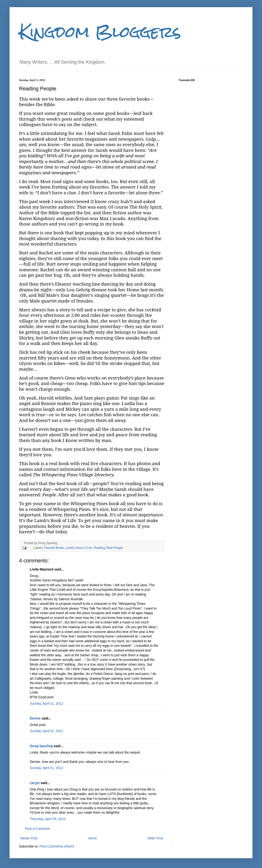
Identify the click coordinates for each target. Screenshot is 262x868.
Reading (99, 548)
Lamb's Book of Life (79, 548)
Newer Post (29, 838)
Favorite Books (54, 548)
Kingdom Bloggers (100, 32)
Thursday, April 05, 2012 (48, 819)
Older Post (155, 838)
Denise (35, 718)
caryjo (35, 783)
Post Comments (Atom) (57, 846)
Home (92, 838)
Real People (115, 548)
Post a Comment (37, 829)
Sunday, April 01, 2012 (46, 704)
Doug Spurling (41, 746)
